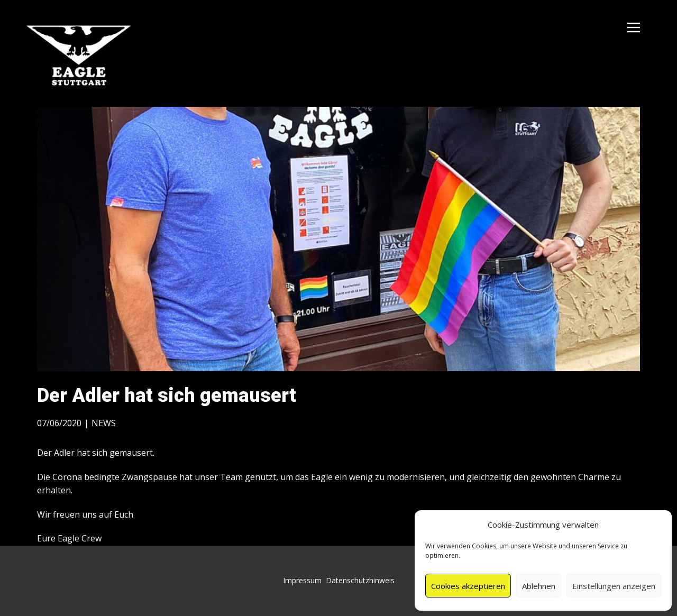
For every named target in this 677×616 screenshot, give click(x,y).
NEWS (104, 423)
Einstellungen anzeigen (614, 586)
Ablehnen (539, 586)
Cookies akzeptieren (468, 586)
